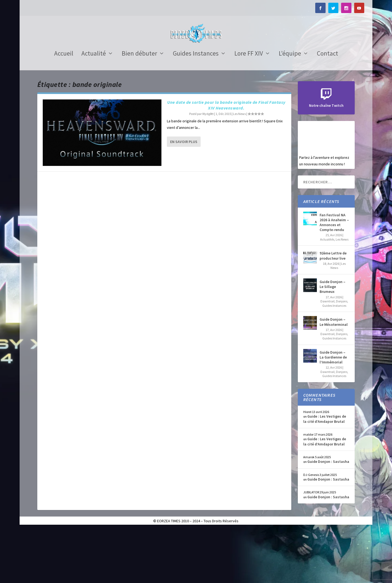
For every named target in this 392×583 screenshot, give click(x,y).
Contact (327, 109)
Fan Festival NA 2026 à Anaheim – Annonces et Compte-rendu (334, 277)
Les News (239, 168)
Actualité (94, 109)
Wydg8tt (208, 168)
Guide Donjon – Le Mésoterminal (334, 376)
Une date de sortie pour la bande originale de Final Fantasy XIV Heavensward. (226, 160)
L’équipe (290, 109)
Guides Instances (196, 109)
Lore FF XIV (249, 109)
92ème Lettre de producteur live (333, 310)
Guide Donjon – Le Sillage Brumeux (333, 341)
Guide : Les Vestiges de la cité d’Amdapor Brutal (325, 473)
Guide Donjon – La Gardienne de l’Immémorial (333, 411)
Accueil (64, 109)
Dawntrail (327, 355)
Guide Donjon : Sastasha (328, 516)
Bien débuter (139, 109)
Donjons (342, 355)
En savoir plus (184, 196)
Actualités (327, 294)
